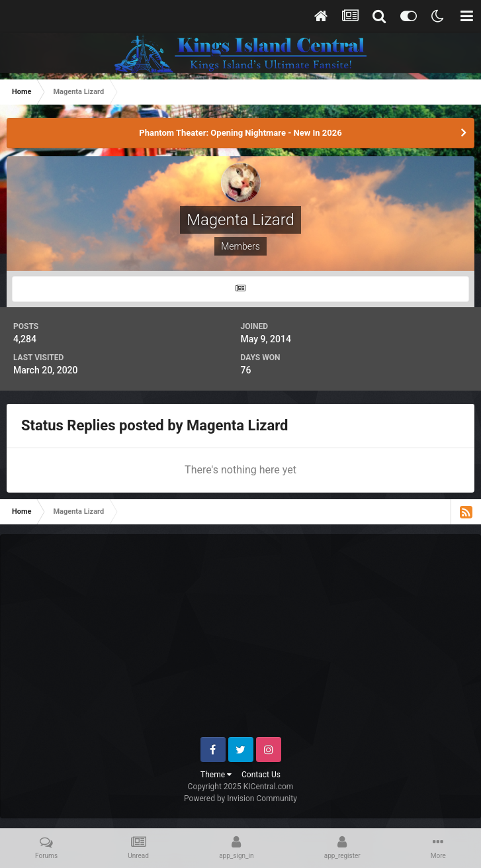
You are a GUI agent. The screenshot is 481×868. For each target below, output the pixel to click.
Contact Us (261, 775)
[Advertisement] (247, 641)
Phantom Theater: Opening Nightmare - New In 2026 (240, 133)
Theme (216, 775)
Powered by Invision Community (240, 798)
